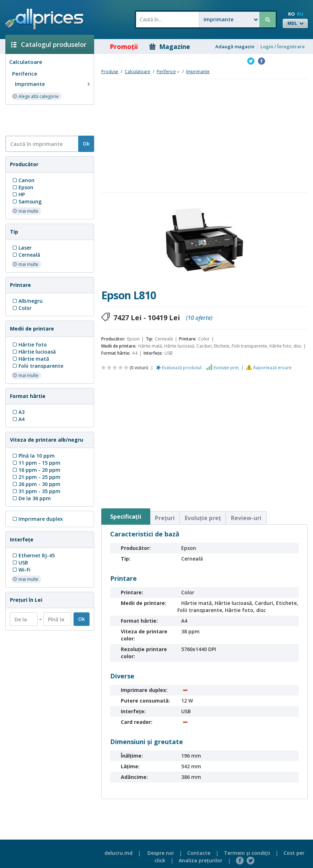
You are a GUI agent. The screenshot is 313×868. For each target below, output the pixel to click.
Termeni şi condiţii (247, 853)
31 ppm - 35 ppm (36, 491)
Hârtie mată (30, 359)
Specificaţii (126, 517)
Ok (86, 144)
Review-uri (246, 518)
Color (21, 308)
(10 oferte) (199, 318)
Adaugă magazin (235, 47)
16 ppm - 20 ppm (36, 470)
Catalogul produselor (49, 44)
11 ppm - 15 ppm (36, 463)
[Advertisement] (47, 120)
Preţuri (165, 518)
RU (300, 14)
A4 (18, 419)
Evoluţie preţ (226, 368)
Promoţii (119, 47)
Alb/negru (27, 301)
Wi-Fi (21, 570)
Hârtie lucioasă (34, 352)
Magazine (170, 47)
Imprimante (53, 84)
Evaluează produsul (182, 368)
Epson (22, 187)
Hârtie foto (29, 345)
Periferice (25, 73)
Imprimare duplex (37, 519)
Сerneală (26, 255)
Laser (21, 248)
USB (20, 563)
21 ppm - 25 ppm (36, 477)
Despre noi (161, 853)
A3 (18, 412)
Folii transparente (37, 366)
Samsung (26, 201)
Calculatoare (26, 62)
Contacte (199, 853)
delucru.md (118, 853)
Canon (23, 180)
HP (18, 194)
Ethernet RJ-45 (33, 555)
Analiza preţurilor (201, 860)
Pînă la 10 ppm (33, 456)
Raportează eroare (272, 368)
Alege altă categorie (36, 96)
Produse (110, 72)
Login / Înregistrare (283, 47)
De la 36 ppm (31, 498)
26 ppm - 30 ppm (36, 484)
